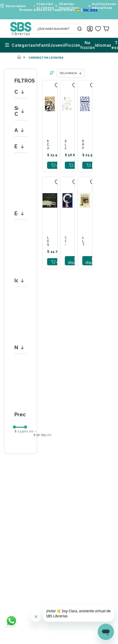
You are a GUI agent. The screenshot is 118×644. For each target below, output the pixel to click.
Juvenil (27, 45)
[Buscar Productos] (80, 29)
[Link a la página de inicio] (19, 57)
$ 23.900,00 (24, 431)
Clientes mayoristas (69, 6)
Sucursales (16, 6)
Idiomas (75, 45)
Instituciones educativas (104, 6)
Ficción (43, 45)
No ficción (58, 45)
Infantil (12, 45)
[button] (21, 92)
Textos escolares (98, 45)
